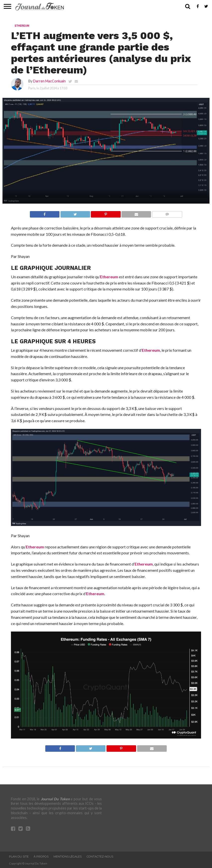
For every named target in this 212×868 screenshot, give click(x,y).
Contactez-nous (100, 857)
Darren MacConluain (49, 81)
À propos (41, 857)
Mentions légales (68, 857)
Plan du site (19, 857)
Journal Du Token (55, 799)
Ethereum (109, 277)
